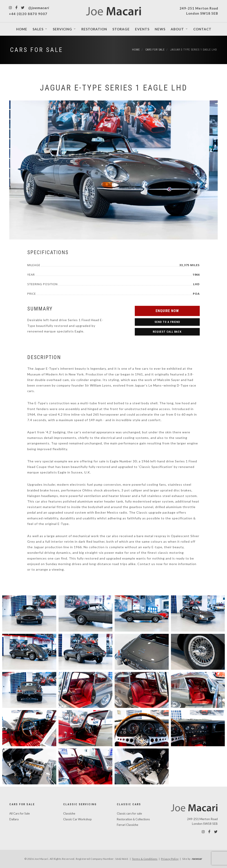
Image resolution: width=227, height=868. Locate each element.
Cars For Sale (37, 50)
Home (136, 50)
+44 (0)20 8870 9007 (28, 14)
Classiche (69, 813)
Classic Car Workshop (77, 819)
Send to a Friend (167, 322)
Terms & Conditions (145, 859)
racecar (197, 859)
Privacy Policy (170, 859)
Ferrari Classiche (127, 825)
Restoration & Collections (133, 819)
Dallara (14, 819)
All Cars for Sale (20, 813)
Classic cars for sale (129, 813)
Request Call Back (167, 332)
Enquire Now (167, 311)
